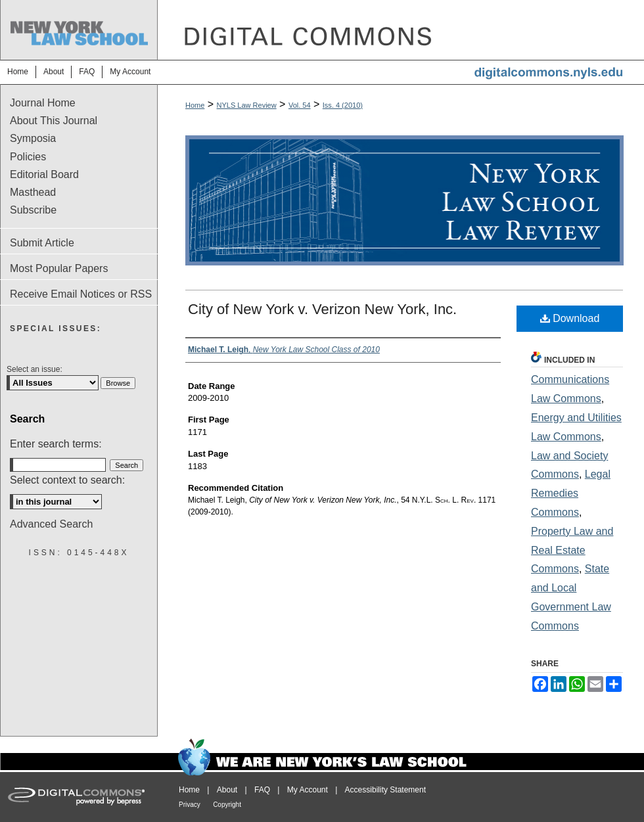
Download (570, 318)
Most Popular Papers (59, 268)
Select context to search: (67, 480)
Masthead (33, 192)
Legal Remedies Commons (571, 493)
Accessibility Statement (385, 790)
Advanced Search (51, 524)
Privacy (190, 805)
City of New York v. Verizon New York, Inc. (322, 309)
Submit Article (42, 243)
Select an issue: (34, 369)
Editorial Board (44, 174)
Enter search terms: (56, 444)
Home (195, 105)
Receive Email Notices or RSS (81, 294)
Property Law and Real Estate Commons (572, 550)
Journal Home (43, 103)
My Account (308, 790)
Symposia (33, 138)
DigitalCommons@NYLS (401, 30)
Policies (28, 157)
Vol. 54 (300, 105)
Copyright (227, 805)
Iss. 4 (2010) (343, 105)
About (227, 790)
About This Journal (54, 121)
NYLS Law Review (247, 105)
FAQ (262, 790)
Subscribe (33, 210)
